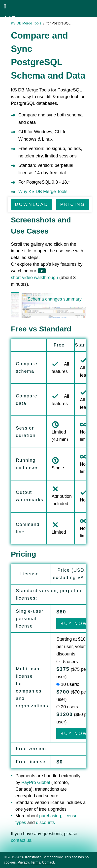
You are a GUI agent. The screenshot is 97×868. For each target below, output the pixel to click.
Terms (35, 862)
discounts (45, 823)
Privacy (23, 862)
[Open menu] (5, 6)
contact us (21, 840)
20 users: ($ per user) (73, 714)
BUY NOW (74, 624)
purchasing (50, 816)
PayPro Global (36, 782)
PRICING (73, 204)
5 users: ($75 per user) (72, 669)
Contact (48, 862)
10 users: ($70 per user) (72, 692)
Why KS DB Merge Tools (43, 192)
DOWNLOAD (32, 204)
